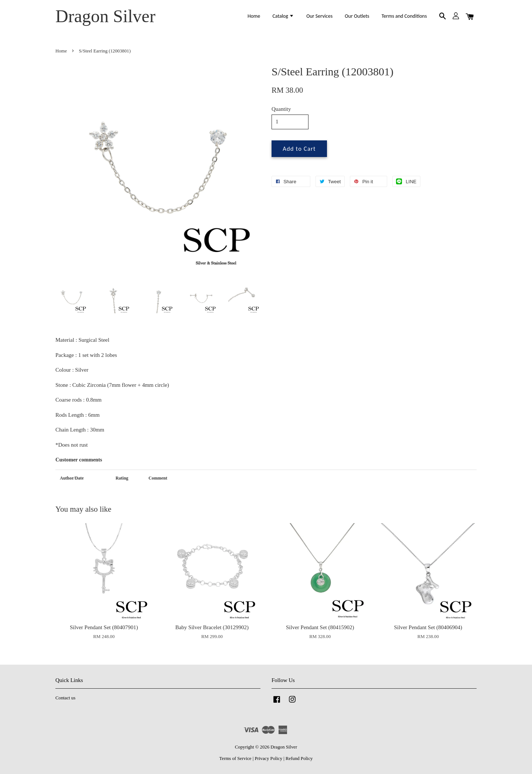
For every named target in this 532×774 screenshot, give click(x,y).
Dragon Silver (105, 16)
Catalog (283, 16)
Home (254, 16)
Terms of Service (236, 758)
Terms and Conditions (404, 16)
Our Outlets (357, 16)
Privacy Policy (268, 758)
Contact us (65, 698)
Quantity (281, 109)
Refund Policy (299, 758)
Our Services (319, 16)
